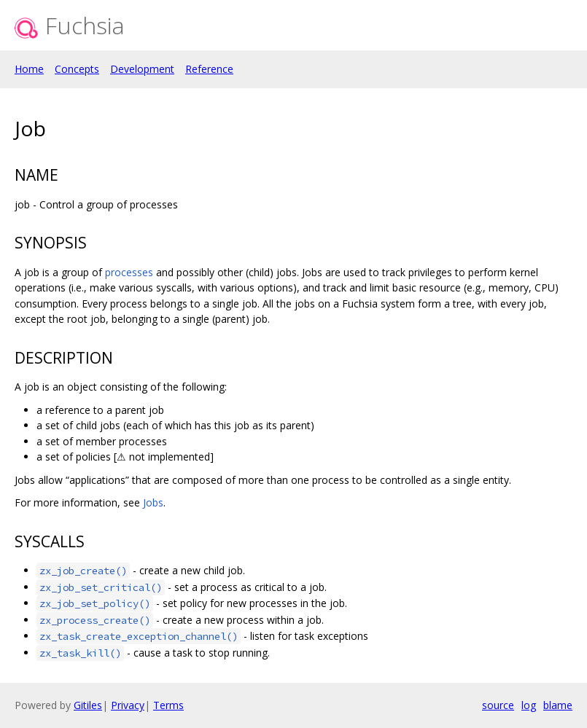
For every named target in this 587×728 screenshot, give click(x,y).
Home (29, 69)
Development (142, 69)
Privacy (128, 705)
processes (129, 272)
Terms (168, 705)
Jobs (153, 502)
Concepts (77, 69)
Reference (209, 69)
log (529, 705)
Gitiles (88, 705)
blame (558, 705)
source (498, 705)
